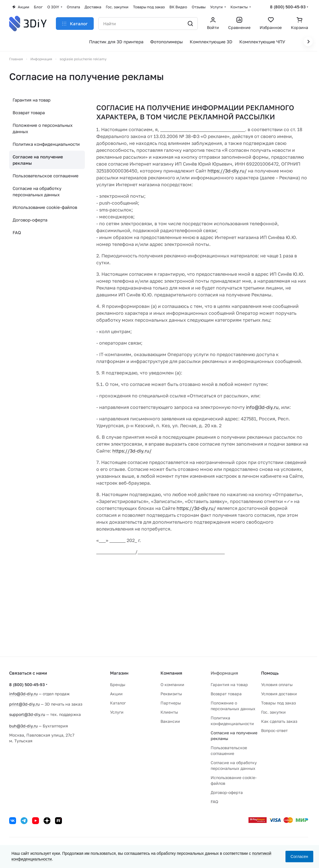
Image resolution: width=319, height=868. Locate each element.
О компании (172, 685)
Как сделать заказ (279, 721)
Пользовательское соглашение (46, 176)
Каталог (118, 703)
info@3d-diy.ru (262, 407)
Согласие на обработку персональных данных (37, 191)
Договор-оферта (30, 220)
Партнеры (171, 703)
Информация (224, 673)
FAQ (17, 232)
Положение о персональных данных (43, 128)
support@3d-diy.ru (27, 714)
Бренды (118, 685)
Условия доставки (279, 694)
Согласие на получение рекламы (38, 160)
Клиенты (169, 712)
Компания (171, 673)
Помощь (270, 673)
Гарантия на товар (32, 100)
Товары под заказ (278, 703)
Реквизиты (171, 694)
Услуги (117, 712)
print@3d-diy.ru (24, 704)
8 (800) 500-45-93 (288, 7)
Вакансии (170, 721)
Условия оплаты (277, 685)
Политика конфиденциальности (46, 144)
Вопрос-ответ (274, 730)
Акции (116, 694)
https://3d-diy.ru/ (227, 171)
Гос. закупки (273, 712)
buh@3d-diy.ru (23, 726)
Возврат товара (29, 112)
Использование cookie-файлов (45, 207)
